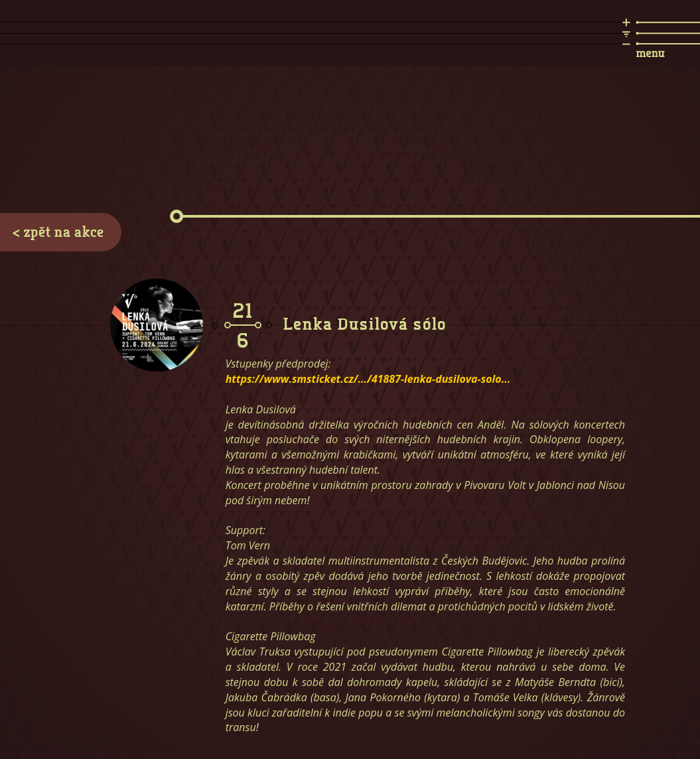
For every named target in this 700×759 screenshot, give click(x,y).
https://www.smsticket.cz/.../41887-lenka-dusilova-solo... (368, 379)
